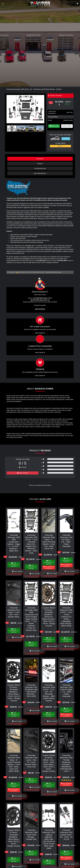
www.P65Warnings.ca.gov (54, 272)
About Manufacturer (40, 173)
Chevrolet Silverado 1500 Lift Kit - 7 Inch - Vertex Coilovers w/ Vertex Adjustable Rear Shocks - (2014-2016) (66, 617)
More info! (70, 112)
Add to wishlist (67, 126)
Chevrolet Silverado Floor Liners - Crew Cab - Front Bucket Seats (14, 612)
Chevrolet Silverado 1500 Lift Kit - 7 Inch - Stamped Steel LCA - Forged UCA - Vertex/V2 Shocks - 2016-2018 (31, 544)
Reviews (40, 164)
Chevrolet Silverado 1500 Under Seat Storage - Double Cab (31, 835)
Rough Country (68, 120)
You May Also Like (40, 168)
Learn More (66, 139)
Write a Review (23, 473)
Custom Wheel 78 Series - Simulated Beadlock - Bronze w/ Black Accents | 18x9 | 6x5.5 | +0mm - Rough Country (49, 617)
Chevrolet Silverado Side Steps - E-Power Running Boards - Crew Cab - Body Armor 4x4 (49, 542)
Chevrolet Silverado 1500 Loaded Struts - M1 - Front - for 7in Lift (66, 835)
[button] (42, 109)
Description (40, 159)
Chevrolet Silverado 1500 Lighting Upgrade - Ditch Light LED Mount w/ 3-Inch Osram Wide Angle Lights (49, 839)
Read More (40, 353)
